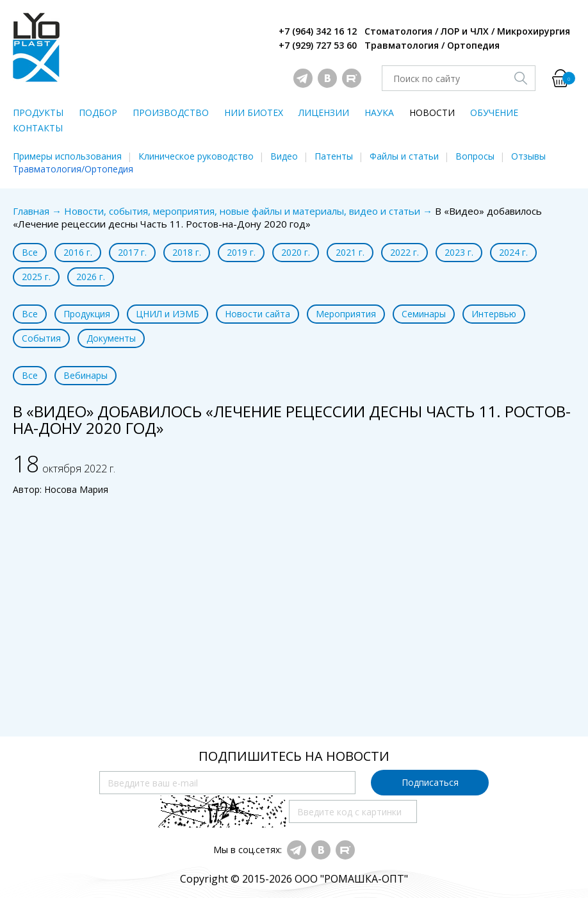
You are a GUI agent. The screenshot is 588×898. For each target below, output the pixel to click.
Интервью (494, 314)
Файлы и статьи (404, 156)
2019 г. (241, 252)
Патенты (334, 156)
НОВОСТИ (432, 112)
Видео (284, 156)
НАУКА (379, 112)
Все (30, 252)
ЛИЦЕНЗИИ (324, 112)
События (41, 338)
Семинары (424, 314)
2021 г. (350, 252)
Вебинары (86, 375)
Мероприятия (346, 314)
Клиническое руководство (196, 156)
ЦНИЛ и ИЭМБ (167, 314)
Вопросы (475, 156)
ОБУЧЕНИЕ (494, 112)
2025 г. (36, 277)
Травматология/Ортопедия (73, 169)
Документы (111, 338)
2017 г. (132, 252)
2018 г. (187, 252)
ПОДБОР (98, 112)
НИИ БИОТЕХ (254, 112)
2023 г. (459, 252)
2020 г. (296, 252)
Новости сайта (257, 314)
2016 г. (78, 252)
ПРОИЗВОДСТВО (171, 112)
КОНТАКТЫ (38, 128)
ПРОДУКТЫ (38, 112)
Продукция (87, 314)
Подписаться (430, 782)
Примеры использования (67, 156)
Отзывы (528, 156)
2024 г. (513, 252)
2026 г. (91, 277)
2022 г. (404, 252)
